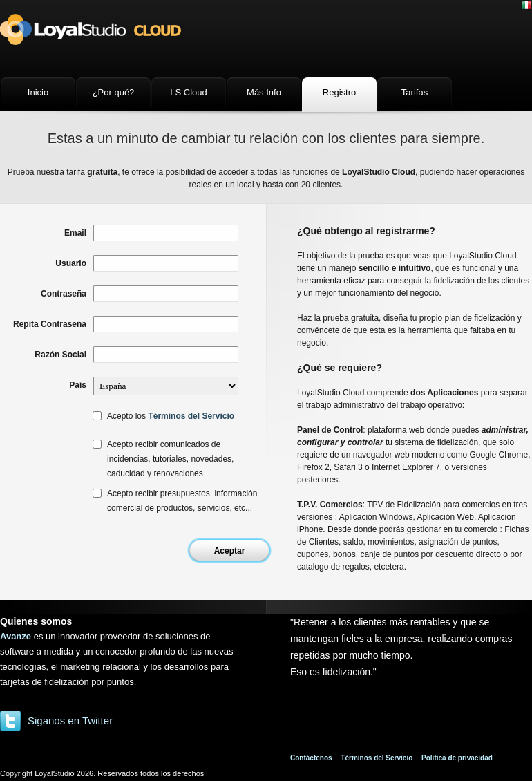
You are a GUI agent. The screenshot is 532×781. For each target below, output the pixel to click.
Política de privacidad (457, 758)
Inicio (38, 92)
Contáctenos (311, 758)
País (78, 385)
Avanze (16, 636)
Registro (339, 92)
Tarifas (415, 92)
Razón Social (60, 355)
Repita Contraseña (50, 324)
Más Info (264, 92)
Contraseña (64, 294)
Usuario (71, 263)
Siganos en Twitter (70, 721)
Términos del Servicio (191, 416)
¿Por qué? (114, 92)
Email (75, 233)
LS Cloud (188, 92)
